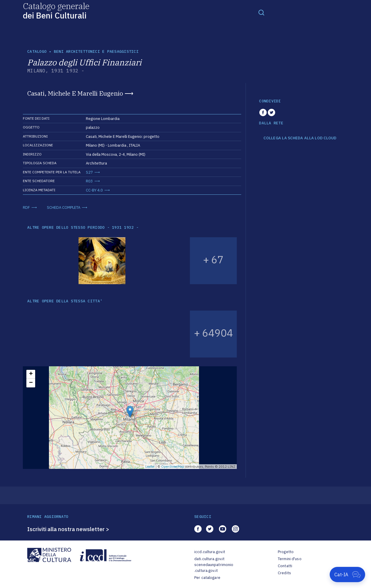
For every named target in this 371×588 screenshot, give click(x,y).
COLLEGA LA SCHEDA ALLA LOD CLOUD (300, 138)
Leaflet (150, 467)
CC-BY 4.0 (94, 190)
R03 (89, 181)
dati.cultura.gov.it (209, 559)
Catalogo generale (56, 10)
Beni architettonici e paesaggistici (96, 51)
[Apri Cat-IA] (347, 575)
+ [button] (31, 374)
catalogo (37, 51)
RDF (26, 207)
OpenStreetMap (173, 467)
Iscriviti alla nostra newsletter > (68, 529)
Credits (284, 573)
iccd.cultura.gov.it (210, 552)
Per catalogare (207, 578)
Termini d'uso (290, 559)
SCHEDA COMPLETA (64, 207)
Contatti (285, 566)
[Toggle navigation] (261, 12)
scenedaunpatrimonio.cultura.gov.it (214, 568)
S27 (89, 172)
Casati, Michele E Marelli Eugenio (75, 93)
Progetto (286, 552)
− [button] (31, 383)
